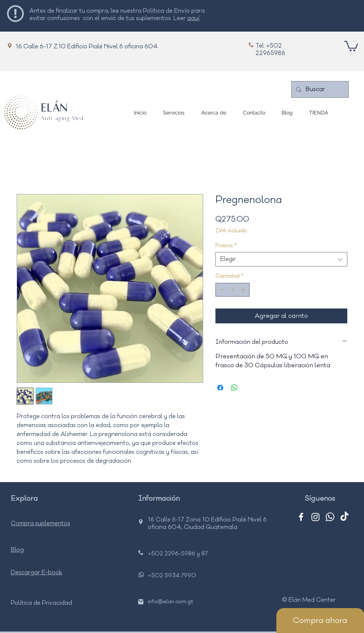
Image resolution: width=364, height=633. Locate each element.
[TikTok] (344, 517)
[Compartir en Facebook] (220, 388)
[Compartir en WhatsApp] (234, 388)
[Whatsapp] (330, 517)
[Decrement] (221, 290)
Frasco (226, 246)
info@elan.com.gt (170, 602)
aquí (193, 18)
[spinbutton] (233, 290)
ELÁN (54, 109)
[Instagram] (316, 517)
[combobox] (281, 259)
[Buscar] (319, 89)
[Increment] (244, 290)
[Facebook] (301, 517)
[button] (351, 46)
